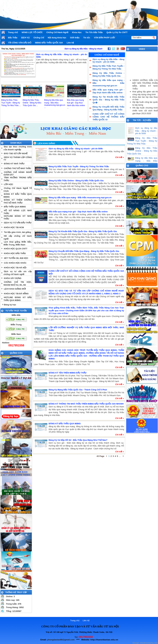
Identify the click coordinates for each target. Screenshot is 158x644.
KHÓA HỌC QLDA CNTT (16, 249)
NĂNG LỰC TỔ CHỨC (32, 32)
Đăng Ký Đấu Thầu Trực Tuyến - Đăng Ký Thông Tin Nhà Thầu (79, 166)
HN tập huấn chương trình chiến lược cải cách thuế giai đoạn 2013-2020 (145, 111)
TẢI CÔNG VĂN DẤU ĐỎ (20, 43)
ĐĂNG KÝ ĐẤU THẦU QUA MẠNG (65, 424)
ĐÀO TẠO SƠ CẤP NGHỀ (16, 153)
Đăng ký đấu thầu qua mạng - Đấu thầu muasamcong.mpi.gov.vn (80, 197)
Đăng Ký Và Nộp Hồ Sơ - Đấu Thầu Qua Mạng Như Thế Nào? (78, 440)
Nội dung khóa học (57, 38)
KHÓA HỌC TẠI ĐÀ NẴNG (16, 294)
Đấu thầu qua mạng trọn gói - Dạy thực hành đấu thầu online (78, 212)
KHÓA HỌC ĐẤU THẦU (15, 253)
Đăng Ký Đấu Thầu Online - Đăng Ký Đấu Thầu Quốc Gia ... (32, 103)
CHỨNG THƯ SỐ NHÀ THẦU (18, 168)
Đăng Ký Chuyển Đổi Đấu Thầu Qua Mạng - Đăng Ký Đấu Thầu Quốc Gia (84, 251)
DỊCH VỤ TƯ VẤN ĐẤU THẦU (18, 223)
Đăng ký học (10, 305)
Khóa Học (77, 32)
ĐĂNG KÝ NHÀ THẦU (14, 164)
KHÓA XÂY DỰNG (13, 278)
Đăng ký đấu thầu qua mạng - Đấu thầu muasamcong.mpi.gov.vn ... (55, 104)
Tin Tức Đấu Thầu (94, 32)
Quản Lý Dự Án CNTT (117, 32)
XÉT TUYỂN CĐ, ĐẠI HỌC (16, 258)
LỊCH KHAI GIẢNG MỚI (15, 289)
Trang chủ (13, 32)
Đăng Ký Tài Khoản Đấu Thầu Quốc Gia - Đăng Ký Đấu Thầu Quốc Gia (83, 231)
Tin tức (87, 38)
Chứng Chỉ (39, 38)
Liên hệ (70, 43)
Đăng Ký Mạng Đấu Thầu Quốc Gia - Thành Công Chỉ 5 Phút (78, 390)
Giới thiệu (75, 38)
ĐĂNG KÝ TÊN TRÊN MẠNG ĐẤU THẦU (68, 373)
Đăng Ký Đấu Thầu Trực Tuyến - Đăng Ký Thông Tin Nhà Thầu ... (11, 103)
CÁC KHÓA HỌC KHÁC (15, 263)
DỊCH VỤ (25, 38)
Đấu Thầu (13, 38)
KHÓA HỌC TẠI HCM (14, 227)
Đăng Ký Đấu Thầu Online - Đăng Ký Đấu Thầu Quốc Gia (76, 181)
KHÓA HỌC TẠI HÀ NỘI (15, 268)
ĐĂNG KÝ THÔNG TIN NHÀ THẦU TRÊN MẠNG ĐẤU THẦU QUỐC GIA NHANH (86, 404)
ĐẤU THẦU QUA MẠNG (15, 207)
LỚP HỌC (9, 184)
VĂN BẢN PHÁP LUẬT (105, 38)
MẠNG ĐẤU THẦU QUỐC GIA (49, 43)
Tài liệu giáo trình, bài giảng (17, 232)
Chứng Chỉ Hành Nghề (57, 32)
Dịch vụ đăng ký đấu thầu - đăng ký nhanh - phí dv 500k (76, 149)
